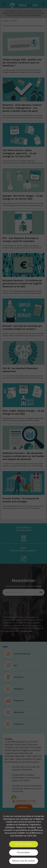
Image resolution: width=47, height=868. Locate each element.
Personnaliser (23, 852)
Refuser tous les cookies (24, 861)
